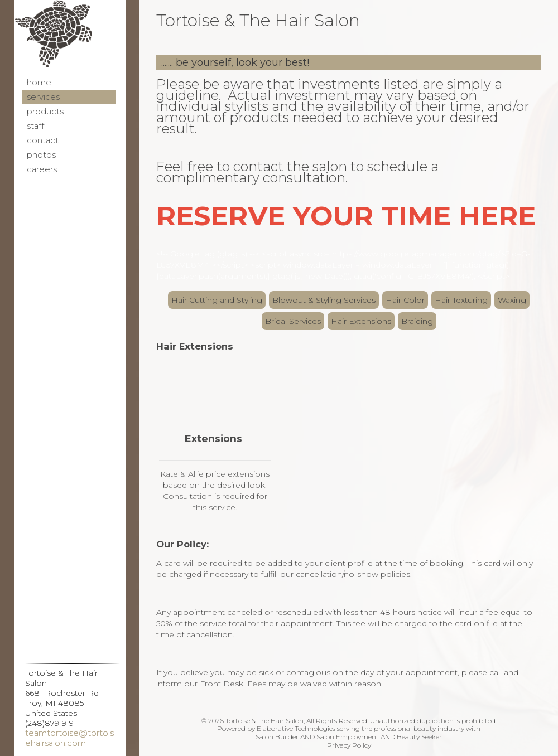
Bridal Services (293, 321)
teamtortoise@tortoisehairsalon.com (69, 738)
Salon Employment (348, 737)
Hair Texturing (461, 300)
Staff (35, 126)
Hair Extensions (361, 321)
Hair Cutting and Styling (217, 300)
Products (45, 112)
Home (39, 83)
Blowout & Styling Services (324, 300)
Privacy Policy (349, 745)
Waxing (512, 300)
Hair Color (405, 300)
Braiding (417, 321)
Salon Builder (277, 737)
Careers (42, 169)
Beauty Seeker (419, 737)
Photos (41, 155)
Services (43, 97)
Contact (43, 140)
